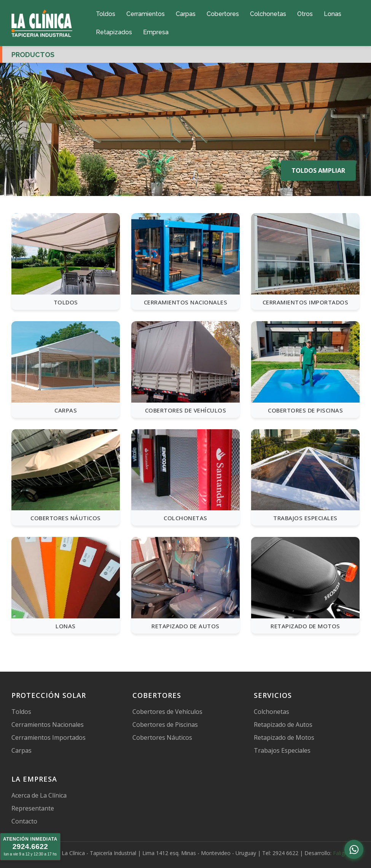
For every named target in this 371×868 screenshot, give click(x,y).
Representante (33, 808)
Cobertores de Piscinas (165, 725)
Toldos (106, 14)
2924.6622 (30, 846)
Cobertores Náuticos (162, 737)
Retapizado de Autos (283, 725)
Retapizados (114, 32)
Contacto (24, 821)
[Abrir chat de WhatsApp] (354, 849)
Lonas (333, 14)
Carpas (186, 14)
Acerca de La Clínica (39, 795)
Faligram (344, 853)
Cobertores (223, 14)
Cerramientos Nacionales (48, 725)
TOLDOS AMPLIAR (318, 170)
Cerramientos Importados (49, 737)
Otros (305, 14)
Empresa (156, 32)
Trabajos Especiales (282, 750)
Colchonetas (268, 14)
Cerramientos (146, 14)
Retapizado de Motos (284, 737)
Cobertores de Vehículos (167, 712)
